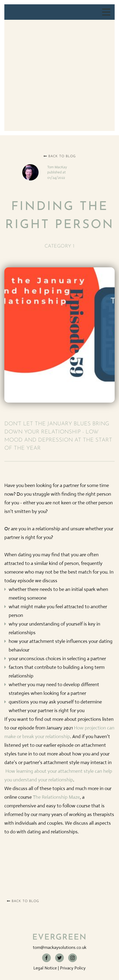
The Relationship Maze (56, 797)
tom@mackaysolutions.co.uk (60, 947)
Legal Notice (45, 968)
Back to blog (60, 156)
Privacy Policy (73, 968)
